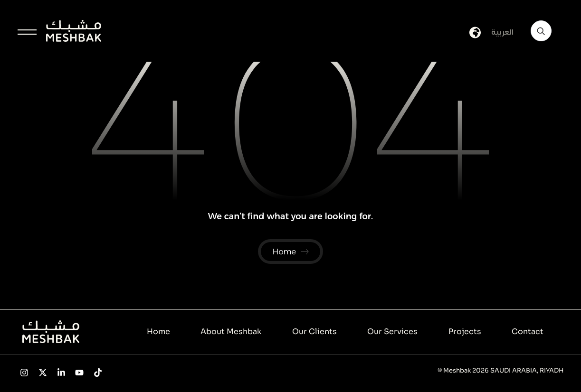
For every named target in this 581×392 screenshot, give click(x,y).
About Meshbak (231, 332)
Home (158, 332)
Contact (528, 332)
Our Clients (314, 332)
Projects (465, 332)
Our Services (392, 332)
